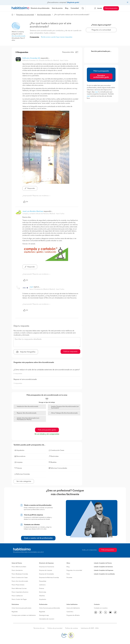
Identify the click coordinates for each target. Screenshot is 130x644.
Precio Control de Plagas (19, 599)
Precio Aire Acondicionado (20, 581)
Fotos (68, 574)
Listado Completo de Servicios (103, 567)
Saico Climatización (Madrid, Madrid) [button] (42, 289)
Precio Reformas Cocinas (19, 588)
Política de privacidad (55, 628)
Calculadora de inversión (47, 619)
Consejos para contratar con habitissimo (24, 615)
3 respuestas (34, 37)
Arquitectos (43, 599)
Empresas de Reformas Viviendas (49, 578)
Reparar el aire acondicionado (25, 379)
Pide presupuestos (111, 8)
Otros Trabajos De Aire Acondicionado (64, 413)
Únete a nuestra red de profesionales (38, 538)
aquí (96, 92)
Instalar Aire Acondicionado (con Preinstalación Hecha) (28, 419)
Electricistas (43, 592)
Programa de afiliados (73, 615)
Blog (68, 567)
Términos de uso (39, 628)
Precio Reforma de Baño (19, 567)
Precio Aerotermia (17, 570)
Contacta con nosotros (101, 608)
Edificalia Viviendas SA (31, 58)
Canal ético (70, 612)
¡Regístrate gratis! (73, 3)
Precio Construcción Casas (20, 578)
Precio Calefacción (17, 596)
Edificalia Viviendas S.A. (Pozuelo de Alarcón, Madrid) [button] (41, 61)
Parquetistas (43, 581)
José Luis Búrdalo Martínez (33, 211)
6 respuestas (18, 374)
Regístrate (15, 612)
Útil (26, 202)
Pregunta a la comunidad (101, 30)
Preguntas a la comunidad (25, 15)
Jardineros (42, 585)
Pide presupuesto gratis (47, 430)
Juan (31, 287)
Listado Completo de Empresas (104, 570)
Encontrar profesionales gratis (101, 76)
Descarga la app (44, 615)
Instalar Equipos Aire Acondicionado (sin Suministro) (65, 407)
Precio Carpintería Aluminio (20, 592)
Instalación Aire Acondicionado (28, 407)
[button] (16, 26)
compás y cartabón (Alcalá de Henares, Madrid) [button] (39, 214)
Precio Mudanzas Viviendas (20, 574)
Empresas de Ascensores (47, 567)
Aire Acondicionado (44, 15)
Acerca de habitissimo (73, 608)
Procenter (69, 578)
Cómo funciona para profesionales (50, 608)
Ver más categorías (24, 481)
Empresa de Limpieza (46, 570)
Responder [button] (30, 188)
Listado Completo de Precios (103, 563)
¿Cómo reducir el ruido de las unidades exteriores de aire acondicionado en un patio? (47, 370)
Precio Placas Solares (18, 585)
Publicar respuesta (70, 352)
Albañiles (42, 596)
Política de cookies (72, 628)
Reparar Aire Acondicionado (27, 413)
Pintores (42, 588)
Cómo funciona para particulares (21, 608)
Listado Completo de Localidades (104, 574)
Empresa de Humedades (46, 574)
